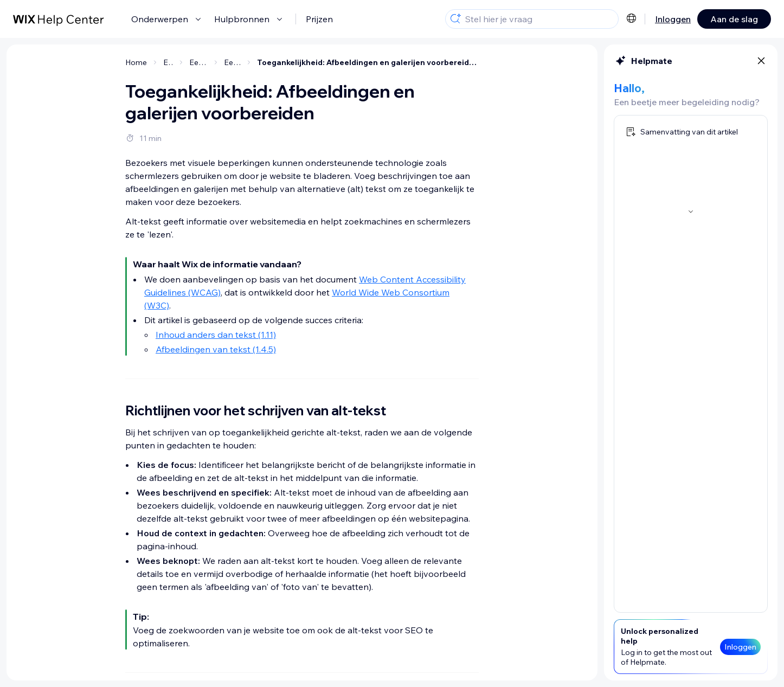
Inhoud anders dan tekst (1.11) (300, 335)
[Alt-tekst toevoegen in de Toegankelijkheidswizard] (89, 194)
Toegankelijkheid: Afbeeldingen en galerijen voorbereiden (452, 62)
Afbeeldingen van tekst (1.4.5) (300, 349)
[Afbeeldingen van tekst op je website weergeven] (89, 290)
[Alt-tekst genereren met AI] (89, 216)
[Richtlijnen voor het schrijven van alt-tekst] (89, 88)
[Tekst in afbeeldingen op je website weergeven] (89, 264)
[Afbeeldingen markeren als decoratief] (89, 237)
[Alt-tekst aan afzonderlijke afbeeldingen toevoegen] (89, 141)
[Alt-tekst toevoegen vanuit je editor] (89, 114)
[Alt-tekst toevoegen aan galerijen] (89, 168)
